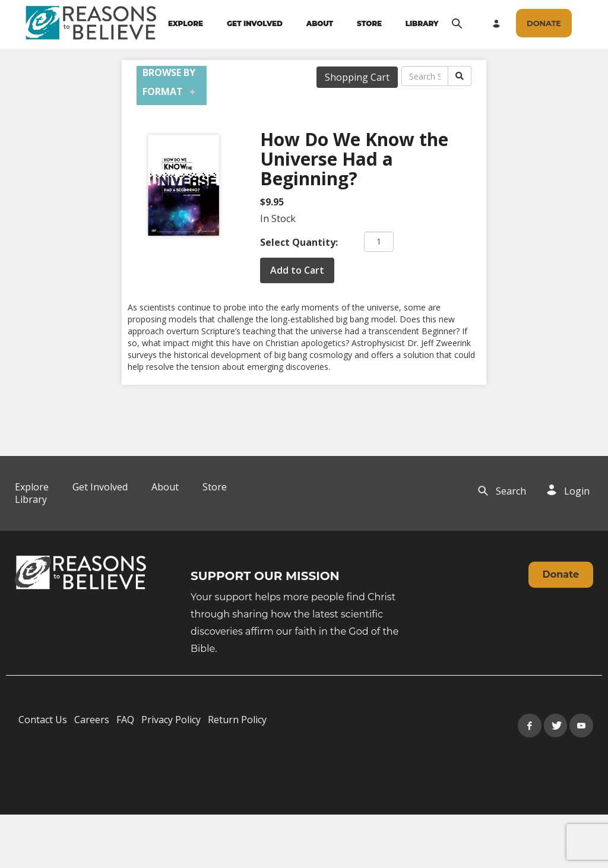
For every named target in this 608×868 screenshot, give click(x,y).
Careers (92, 720)
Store (215, 487)
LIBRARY (422, 23)
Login (577, 491)
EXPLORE (186, 23)
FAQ (125, 720)
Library (31, 499)
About (165, 487)
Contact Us (43, 720)
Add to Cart (297, 270)
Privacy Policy (171, 720)
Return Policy (237, 720)
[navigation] (303, 24)
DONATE (544, 23)
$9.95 (272, 202)
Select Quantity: (299, 242)
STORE (369, 23)
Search (511, 491)
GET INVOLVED (255, 23)
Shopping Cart (357, 77)
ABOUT (320, 23)
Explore (32, 487)
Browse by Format (169, 82)
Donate (561, 574)
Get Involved (100, 487)
